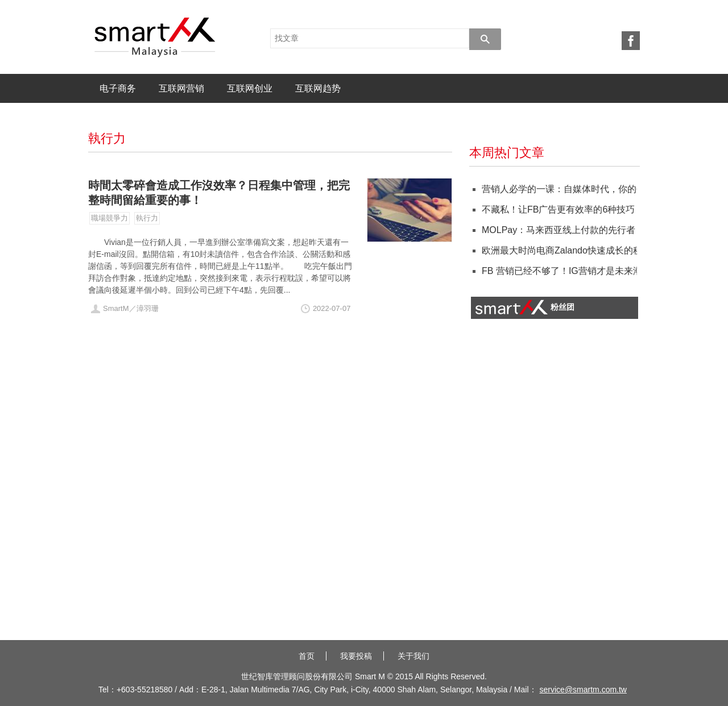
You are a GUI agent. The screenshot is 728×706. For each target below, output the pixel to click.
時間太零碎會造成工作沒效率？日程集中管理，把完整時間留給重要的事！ (219, 193)
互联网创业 (250, 88)
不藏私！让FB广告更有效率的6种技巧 (558, 209)
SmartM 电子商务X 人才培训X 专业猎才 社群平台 (155, 37)
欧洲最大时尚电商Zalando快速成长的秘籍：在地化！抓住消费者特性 (558, 250)
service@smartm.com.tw (583, 690)
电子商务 (118, 88)
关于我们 (413, 656)
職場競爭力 (109, 218)
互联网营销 (181, 88)
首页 (307, 656)
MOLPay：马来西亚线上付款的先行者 (558, 230)
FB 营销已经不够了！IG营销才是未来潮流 (558, 271)
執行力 (147, 218)
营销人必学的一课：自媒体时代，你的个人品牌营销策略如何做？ (558, 189)
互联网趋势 (318, 88)
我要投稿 (356, 656)
